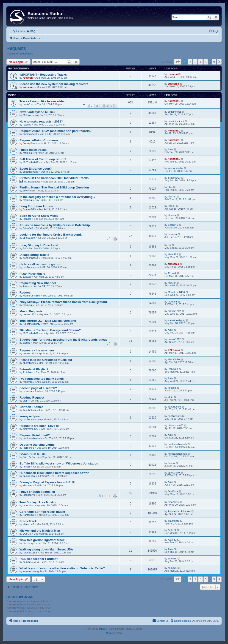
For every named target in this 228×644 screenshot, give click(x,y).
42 (106, 106)
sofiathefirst (174, 112)
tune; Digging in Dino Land (39, 245)
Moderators (27, 54)
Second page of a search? (38, 388)
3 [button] (195, 62)
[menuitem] (31, 31)
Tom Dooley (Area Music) (38, 502)
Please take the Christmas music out (46, 360)
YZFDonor (174, 350)
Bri (24, 248)
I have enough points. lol (37, 492)
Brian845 (28, 228)
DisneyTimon (30, 143)
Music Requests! (32, 311)
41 (102, 106)
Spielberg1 (29, 543)
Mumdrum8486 (31, 296)
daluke (27, 343)
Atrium (27, 286)
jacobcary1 (29, 495)
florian (26, 467)
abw (25, 191)
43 (111, 106)
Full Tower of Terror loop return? (43, 159)
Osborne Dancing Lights (37, 445)
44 (116, 106)
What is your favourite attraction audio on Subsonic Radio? (62, 568)
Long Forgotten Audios (36, 206)
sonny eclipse (29, 416)
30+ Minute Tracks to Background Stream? (50, 330)
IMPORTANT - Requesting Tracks (43, 75)
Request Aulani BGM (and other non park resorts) (55, 131)
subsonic (28, 87)
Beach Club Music (33, 454)
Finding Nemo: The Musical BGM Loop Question (54, 187)
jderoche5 (28, 448)
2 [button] (190, 62)
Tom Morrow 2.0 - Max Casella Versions (48, 321)
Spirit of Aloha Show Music (39, 216)
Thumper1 (174, 521)
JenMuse (173, 491)
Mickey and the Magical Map (40, 531)
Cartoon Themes (31, 407)
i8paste (27, 219)
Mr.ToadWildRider (33, 162)
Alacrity (172, 540)
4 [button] (200, 62)
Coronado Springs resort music (42, 512)
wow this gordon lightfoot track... (43, 540)
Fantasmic (29, 515)
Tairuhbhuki (29, 410)
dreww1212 (29, 314)
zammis (27, 562)
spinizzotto (29, 238)
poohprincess (30, 258)
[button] (178, 62)
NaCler (172, 197)
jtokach (172, 388)
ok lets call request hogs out (40, 264)
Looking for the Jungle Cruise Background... (51, 235)
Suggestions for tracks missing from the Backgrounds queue (63, 340)
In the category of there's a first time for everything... (57, 197)
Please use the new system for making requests (54, 84)
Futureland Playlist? (34, 369)
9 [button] (214, 62)
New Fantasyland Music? (38, 112)
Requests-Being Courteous (39, 140)
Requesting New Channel (38, 283)
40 (97, 106)
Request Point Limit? (35, 435)
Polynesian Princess (179, 511)
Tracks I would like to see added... (44, 101)
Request (25, 292)
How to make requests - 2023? (41, 121)
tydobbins (28, 505)
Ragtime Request (32, 398)
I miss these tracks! (33, 150)
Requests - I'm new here (37, 350)
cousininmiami (176, 121)
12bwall (27, 277)
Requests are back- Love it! (39, 426)
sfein (26, 401)
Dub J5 (27, 534)
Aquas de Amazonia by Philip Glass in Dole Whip (55, 225)
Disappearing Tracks (34, 255)
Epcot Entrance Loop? (36, 169)
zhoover (27, 485)
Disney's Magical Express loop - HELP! (47, 482)
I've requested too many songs (42, 379)
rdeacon (28, 78)
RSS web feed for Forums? (39, 559)
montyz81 (28, 382)
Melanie (27, 115)
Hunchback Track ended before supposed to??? (54, 473)
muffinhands (30, 267)
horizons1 (174, 101)
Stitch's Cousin (31, 457)
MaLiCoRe (174, 359)
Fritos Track (28, 521)
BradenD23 (34, 182)
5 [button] (206, 62)
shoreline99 (29, 363)
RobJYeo (28, 372)
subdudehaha (31, 172)
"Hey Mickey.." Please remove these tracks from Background (63, 302)
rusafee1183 (30, 553)
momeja (27, 153)
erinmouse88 (30, 134)
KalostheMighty (32, 324)
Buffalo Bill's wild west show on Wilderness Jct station (59, 463)
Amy (170, 149)
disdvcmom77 (31, 429)
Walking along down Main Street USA (46, 549)
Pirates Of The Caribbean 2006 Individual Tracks (54, 178)
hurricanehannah (32, 438)
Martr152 (173, 254)
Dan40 (172, 206)
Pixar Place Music (32, 274)
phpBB (102, 629)
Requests (16, 48)
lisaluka (27, 125)
